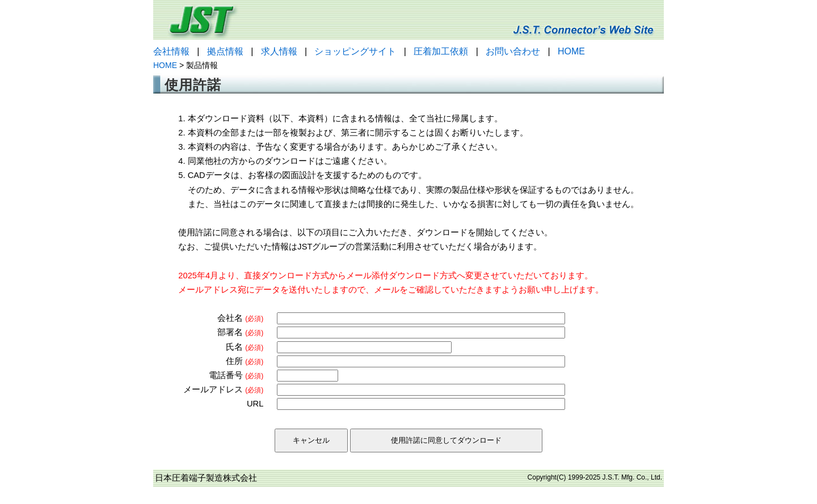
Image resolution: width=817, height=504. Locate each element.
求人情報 (279, 51)
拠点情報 (225, 51)
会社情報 (171, 51)
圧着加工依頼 (441, 51)
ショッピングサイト (355, 51)
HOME (571, 51)
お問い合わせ (513, 51)
